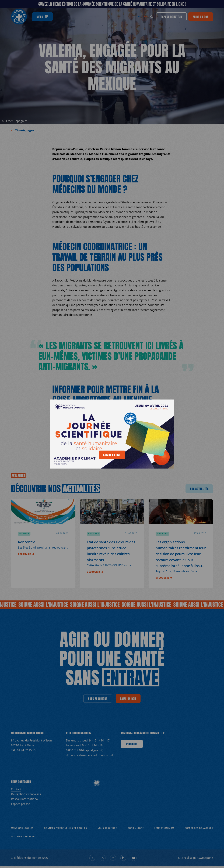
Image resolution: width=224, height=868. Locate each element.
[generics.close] (167, 405)
